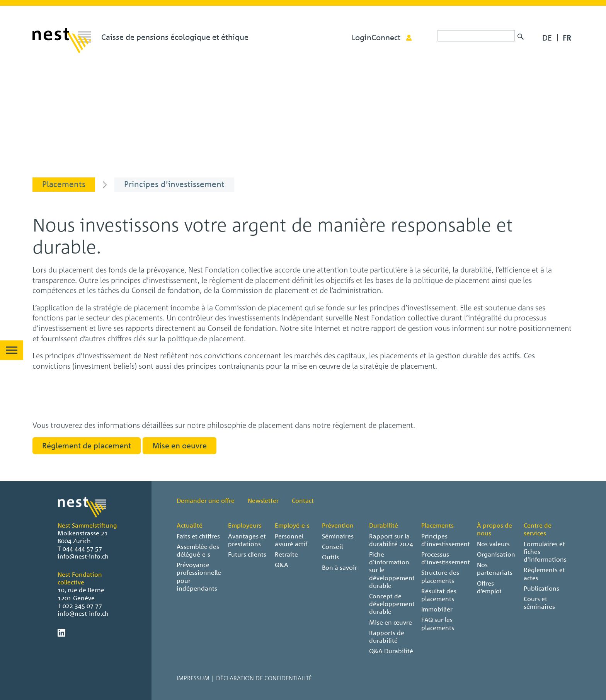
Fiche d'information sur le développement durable (392, 570)
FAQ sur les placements (438, 623)
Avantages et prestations (247, 540)
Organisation (496, 554)
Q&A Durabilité (391, 651)
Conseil (332, 547)
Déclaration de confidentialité (264, 678)
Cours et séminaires (539, 603)
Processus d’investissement (446, 558)
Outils (330, 557)
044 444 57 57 (82, 548)
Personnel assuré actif (291, 540)
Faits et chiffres (198, 536)
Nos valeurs (493, 544)
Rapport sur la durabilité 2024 (391, 540)
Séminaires (338, 536)
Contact (303, 501)
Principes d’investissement (446, 540)
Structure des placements (440, 576)
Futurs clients (247, 554)
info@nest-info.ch (83, 556)
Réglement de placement (87, 445)
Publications (541, 588)
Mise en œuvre (391, 622)
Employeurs (245, 525)
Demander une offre (206, 501)
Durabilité (384, 525)
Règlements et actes (544, 574)
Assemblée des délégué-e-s (198, 550)
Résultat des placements (439, 595)
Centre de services (538, 529)
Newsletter (263, 501)
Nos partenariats (495, 569)
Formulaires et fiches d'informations (545, 552)
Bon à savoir (340, 567)
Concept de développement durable (392, 604)
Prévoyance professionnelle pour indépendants (199, 577)
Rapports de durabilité (387, 637)
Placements (437, 525)
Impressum (193, 678)
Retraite (286, 554)
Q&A (282, 565)
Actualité (190, 525)
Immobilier (437, 609)
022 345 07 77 (82, 606)
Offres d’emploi (489, 587)
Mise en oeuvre (180, 445)
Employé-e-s (292, 525)
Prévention (338, 525)
